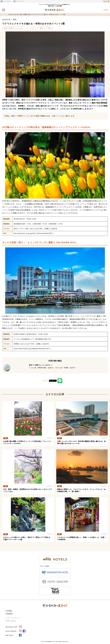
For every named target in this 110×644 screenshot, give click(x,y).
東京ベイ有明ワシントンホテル (14, 28)
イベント (32, 28)
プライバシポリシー (13, 618)
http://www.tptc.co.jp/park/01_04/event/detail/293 (33, 233)
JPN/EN (106, 10)
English (10, 614)
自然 (49, 28)
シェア (45, 381)
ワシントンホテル (5, 1)
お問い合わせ (11, 621)
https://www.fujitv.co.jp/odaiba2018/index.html (31, 349)
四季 (41, 28)
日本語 (9, 611)
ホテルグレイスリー (19, 1)
